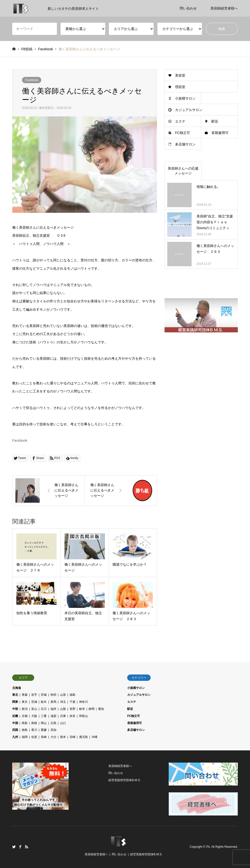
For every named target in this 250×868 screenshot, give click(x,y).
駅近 (215, 121)
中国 (15, 723)
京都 (25, 716)
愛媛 (44, 730)
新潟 (25, 709)
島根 (34, 723)
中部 (15, 709)
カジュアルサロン (189, 110)
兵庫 (63, 716)
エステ (180, 121)
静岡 (92, 709)
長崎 (44, 737)
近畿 (15, 716)
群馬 (53, 702)
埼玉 (63, 702)
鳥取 (25, 723)
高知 (53, 730)
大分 (53, 737)
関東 (15, 702)
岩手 (34, 695)
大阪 (34, 716)
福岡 (25, 737)
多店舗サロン (185, 144)
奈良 (73, 716)
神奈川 (83, 702)
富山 (34, 709)
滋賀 (53, 716)
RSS (27, 847)
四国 (15, 730)
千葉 (73, 702)
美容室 (180, 75)
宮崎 (73, 737)
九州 (15, 737)
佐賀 (34, 737)
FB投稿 (27, 49)
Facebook (32, 80)
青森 (25, 695)
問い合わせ (188, 8)
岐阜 (82, 709)
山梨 (63, 709)
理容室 (180, 87)
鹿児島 (83, 737)
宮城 (44, 695)
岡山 (44, 723)
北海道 (17, 688)
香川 (34, 730)
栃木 (44, 702)
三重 (44, 716)
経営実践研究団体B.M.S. (125, 780)
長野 (73, 709)
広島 (53, 723)
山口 (63, 723)
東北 (15, 695)
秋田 (53, 695)
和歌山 (83, 716)
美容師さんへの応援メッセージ (183, 171)
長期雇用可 (220, 133)
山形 (63, 695)
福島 (73, 695)
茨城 (34, 702)
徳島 (25, 730)
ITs (208, 847)
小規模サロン (185, 98)
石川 (44, 709)
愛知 (101, 709)
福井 (53, 709)
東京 (25, 702)
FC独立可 (182, 133)
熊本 (63, 737)
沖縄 (94, 737)
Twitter (14, 847)
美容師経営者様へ (224, 8)
